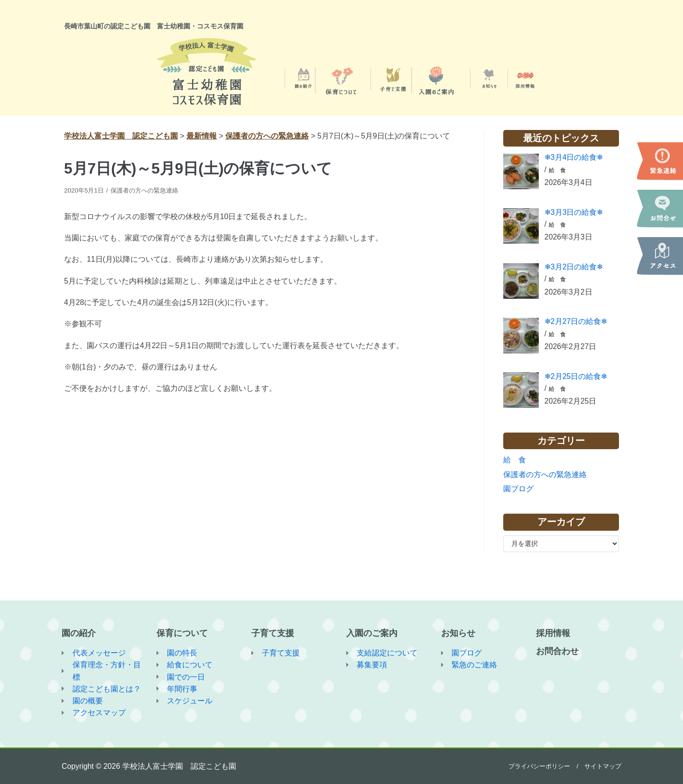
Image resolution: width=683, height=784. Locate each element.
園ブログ (518, 490)
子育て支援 (273, 632)
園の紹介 (79, 632)
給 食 (557, 170)
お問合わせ (557, 650)
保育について (182, 632)
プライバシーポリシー (539, 766)
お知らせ (458, 632)
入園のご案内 (372, 632)
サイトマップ (603, 766)
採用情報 (553, 632)
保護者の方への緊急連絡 (148, 190)
